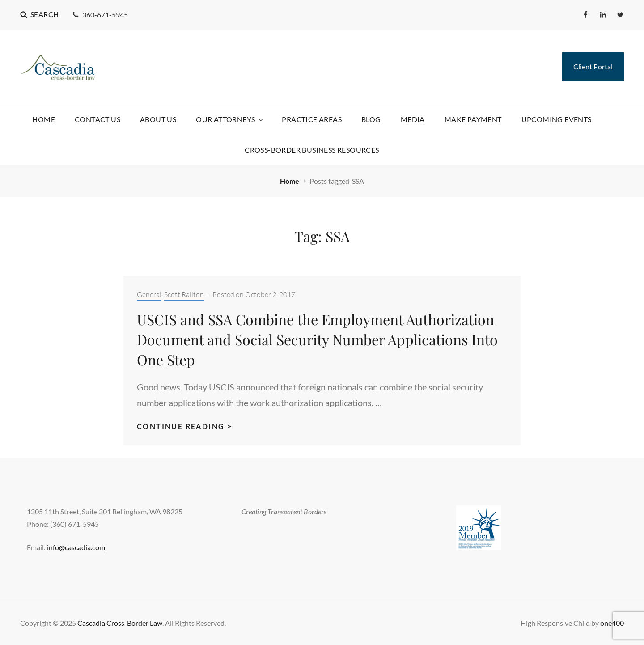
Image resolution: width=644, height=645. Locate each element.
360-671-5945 (100, 15)
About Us (158, 119)
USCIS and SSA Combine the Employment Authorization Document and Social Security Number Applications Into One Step (317, 339)
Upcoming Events (557, 119)
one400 (612, 623)
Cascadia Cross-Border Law (120, 623)
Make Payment (473, 119)
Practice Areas (312, 119)
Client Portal (593, 66)
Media (413, 119)
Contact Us (97, 119)
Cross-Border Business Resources (312, 150)
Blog (371, 119)
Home (44, 119)
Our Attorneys (230, 119)
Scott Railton (184, 294)
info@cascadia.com (76, 547)
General (149, 294)
